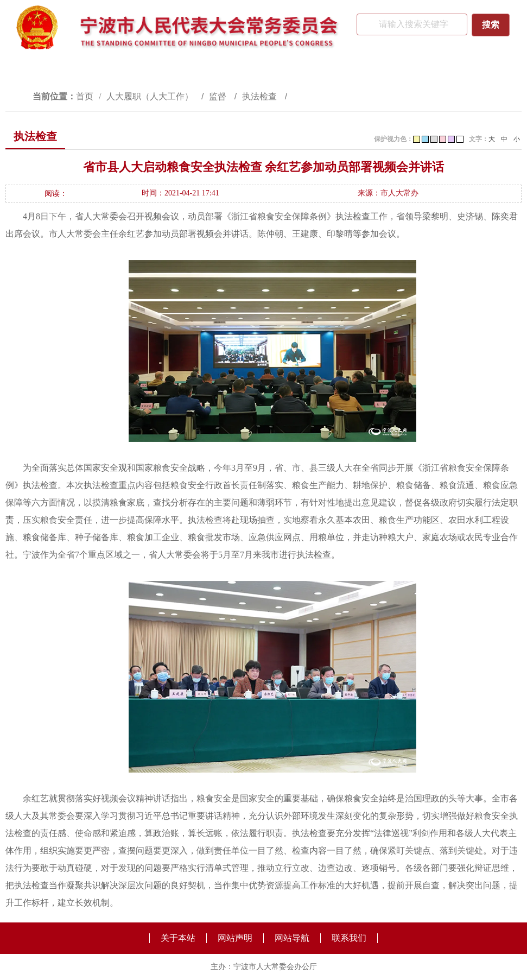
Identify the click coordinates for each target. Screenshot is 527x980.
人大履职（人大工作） (151, 96)
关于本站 (178, 938)
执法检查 (261, 96)
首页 (85, 96)
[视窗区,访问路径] (263, 96)
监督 (219, 96)
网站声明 (235, 938)
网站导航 (292, 938)
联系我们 (349, 938)
